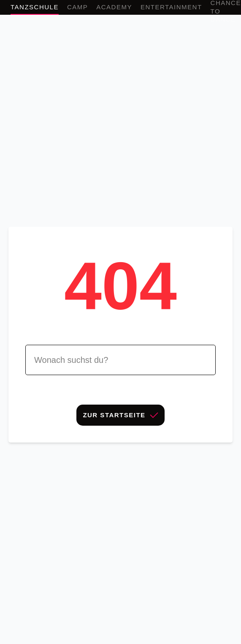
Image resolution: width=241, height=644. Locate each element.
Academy (114, 7)
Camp (77, 7)
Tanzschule (35, 7)
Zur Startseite (120, 415)
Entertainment (171, 7)
